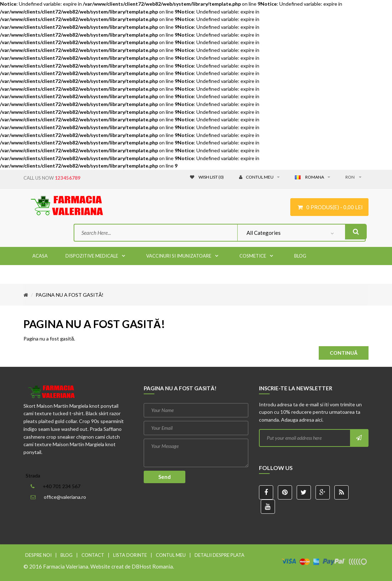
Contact (93, 555)
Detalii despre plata (219, 555)
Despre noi (38, 555)
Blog (67, 555)
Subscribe (359, 438)
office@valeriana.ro (65, 497)
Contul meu (171, 555)
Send (165, 477)
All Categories (264, 233)
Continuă (344, 353)
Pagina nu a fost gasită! (70, 295)
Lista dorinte (130, 555)
